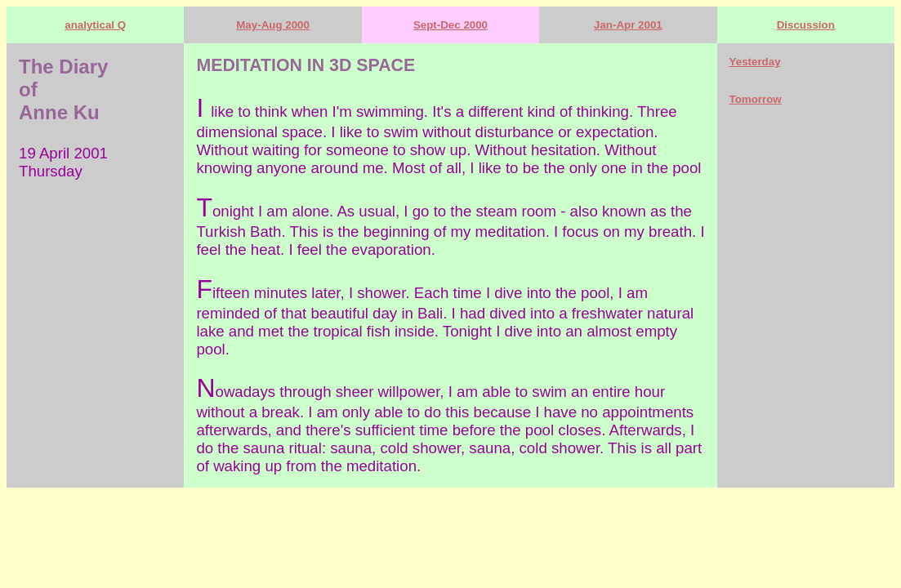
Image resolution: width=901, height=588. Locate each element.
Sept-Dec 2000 (450, 25)
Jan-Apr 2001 (628, 25)
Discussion (806, 25)
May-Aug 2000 (273, 25)
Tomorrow (756, 99)
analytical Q (95, 25)
